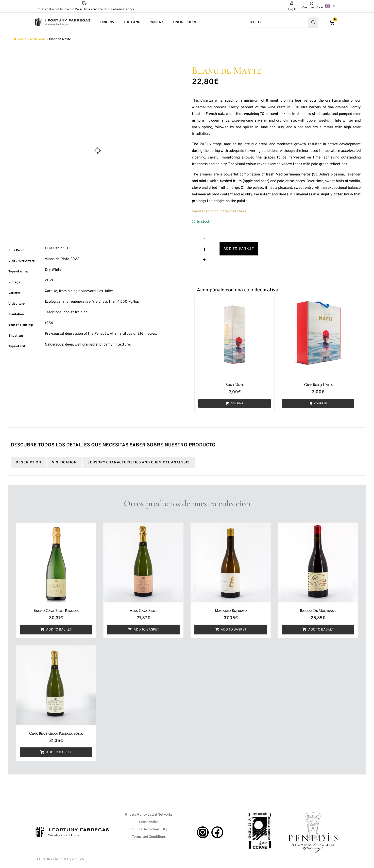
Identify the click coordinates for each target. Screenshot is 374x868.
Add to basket (242, 248)
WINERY (157, 22)
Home (22, 39)
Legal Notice (149, 819)
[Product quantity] (204, 249)
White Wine (38, 39)
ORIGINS (107, 22)
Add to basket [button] (59, 627)
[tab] (28, 460)
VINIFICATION (64, 460)
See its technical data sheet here (219, 212)
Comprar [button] (237, 402)
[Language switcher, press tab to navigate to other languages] (330, 6)
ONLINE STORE (185, 22)
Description (28, 460)
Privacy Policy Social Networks (149, 812)
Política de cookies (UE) (149, 827)
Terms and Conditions (149, 834)
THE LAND (132, 22)
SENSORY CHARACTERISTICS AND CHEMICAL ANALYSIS (139, 460)
